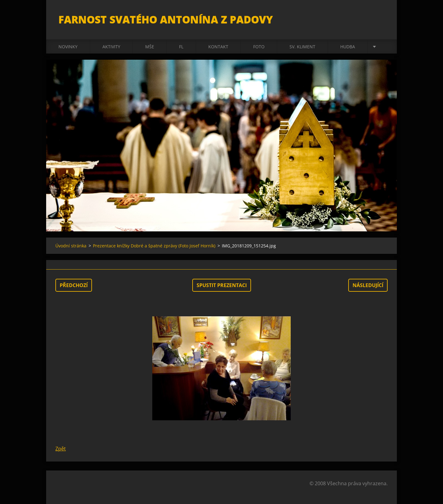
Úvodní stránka (71, 246)
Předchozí (74, 285)
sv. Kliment (302, 47)
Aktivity (111, 47)
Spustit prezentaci (222, 285)
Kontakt (218, 47)
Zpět (61, 449)
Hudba (348, 47)
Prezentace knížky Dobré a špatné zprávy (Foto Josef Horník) (154, 246)
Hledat (381, 18)
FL (181, 47)
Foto (259, 47)
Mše (150, 47)
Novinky (68, 47)
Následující (368, 285)
